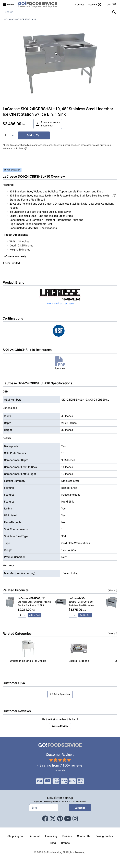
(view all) (60, 770)
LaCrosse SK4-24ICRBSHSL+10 (19, 19)
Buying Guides (104, 836)
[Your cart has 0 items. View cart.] (111, 5)
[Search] (57, 12)
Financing (51, 836)
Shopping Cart (16, 836)
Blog (53, 843)
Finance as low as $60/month (48, 124)
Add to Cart (34, 135)
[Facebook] (45, 819)
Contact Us (84, 836)
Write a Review (60, 726)
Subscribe (80, 808)
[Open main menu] (8, 5)
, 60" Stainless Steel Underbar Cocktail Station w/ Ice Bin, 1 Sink (83, 602)
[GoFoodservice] (39, 5)
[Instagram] (75, 819)
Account (35, 836)
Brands (65, 843)
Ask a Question (12, 170)
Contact (80, 5)
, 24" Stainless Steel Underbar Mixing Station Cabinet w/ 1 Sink (34, 602)
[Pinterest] (60, 819)
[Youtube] (68, 819)
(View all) (112, 590)
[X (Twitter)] (53, 819)
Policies (67, 836)
